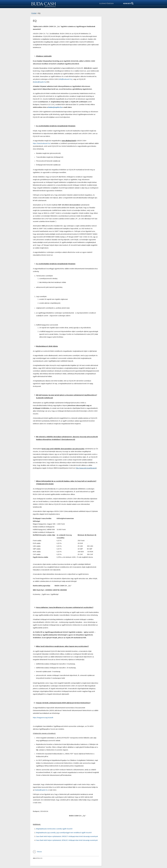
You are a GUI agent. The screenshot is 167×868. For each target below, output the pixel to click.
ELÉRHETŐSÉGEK (107, 3)
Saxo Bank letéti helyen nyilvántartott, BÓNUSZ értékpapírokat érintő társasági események (67, 840)
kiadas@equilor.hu (40, 82)
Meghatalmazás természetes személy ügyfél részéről (54, 829)
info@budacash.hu (65, 79)
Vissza (39, 852)
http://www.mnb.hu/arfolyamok (86, 468)
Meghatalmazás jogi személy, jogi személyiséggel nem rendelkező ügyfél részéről (64, 833)
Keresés (127, 4)
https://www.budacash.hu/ (42, 143)
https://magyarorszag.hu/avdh (43, 718)
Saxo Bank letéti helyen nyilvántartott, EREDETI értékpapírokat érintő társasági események (67, 836)
